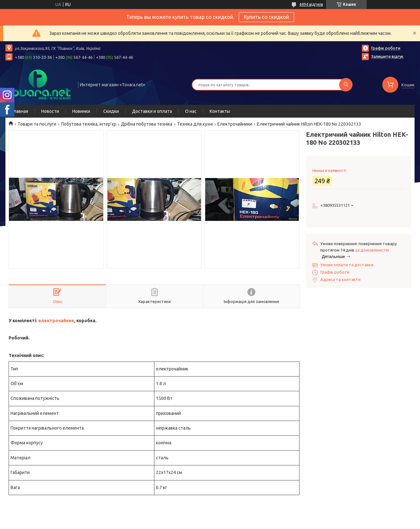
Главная (20, 111)
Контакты (220, 111)
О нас (191, 111)
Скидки (111, 111)
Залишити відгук (387, 56)
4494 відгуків (311, 4)
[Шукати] (346, 85)
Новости (50, 111)
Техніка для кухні (195, 124)
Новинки (81, 111)
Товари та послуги (37, 124)
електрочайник (56, 321)
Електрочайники (235, 124)
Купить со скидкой (266, 17)
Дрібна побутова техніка (147, 124)
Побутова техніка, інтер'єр (89, 124)
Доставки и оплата (152, 111)
